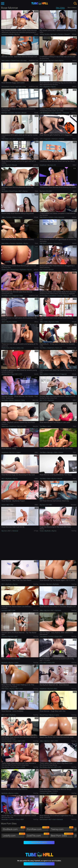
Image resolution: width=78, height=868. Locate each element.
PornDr (36, 34)
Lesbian (51, 217)
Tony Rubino (43, 636)
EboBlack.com (14, 829)
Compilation (53, 296)
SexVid (74, 60)
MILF (41, 87)
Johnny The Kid (44, 34)
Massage (50, 452)
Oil (22, 60)
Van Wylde (5, 191)
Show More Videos (39, 842)
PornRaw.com (38, 829)
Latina (18, 348)
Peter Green (5, 139)
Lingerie (20, 217)
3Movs (74, 139)
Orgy (12, 374)
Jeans (3, 322)
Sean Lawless (6, 60)
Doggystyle (47, 139)
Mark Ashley (5, 243)
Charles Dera (5, 270)
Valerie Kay (5, 426)
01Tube (36, 531)
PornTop (74, 113)
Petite (57, 322)
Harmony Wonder (7, 741)
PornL (37, 191)
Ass (22, 348)
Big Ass (61, 60)
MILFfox (36, 139)
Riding (14, 217)
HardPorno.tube (34, 60)
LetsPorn (36, 165)
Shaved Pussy (68, 34)
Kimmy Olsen (44, 296)
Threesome (66, 113)
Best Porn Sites (62, 835)
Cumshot (4, 34)
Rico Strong (43, 767)
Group (56, 636)
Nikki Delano (44, 217)
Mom (56, 689)
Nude (46, 322)
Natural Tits (20, 139)
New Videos (60, 8)
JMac (3, 217)
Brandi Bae (5, 819)
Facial (12, 87)
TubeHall (40, 3)
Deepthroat (43, 165)
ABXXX (74, 87)
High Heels (53, 34)
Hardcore (61, 139)
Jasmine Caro (6, 374)
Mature (11, 400)
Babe (21, 296)
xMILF (75, 165)
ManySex (36, 426)
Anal (25, 60)
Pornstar (11, 34)
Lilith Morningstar (45, 113)
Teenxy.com (62, 829)
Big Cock (17, 34)
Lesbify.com (14, 835)
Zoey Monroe (5, 767)
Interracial (55, 139)
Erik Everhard (44, 60)
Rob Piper (4, 113)
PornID (36, 113)
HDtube (74, 34)
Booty (23, 400)
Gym (3, 165)
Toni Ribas (43, 348)
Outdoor (15, 322)
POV (21, 374)
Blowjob (24, 113)
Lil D (41, 139)
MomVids (35, 400)
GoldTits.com (38, 835)
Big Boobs (47, 87)
